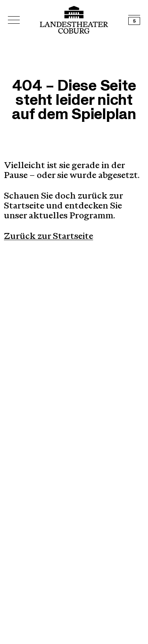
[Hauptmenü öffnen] (14, 20)
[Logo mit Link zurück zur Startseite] (74, 20)
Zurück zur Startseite (49, 237)
